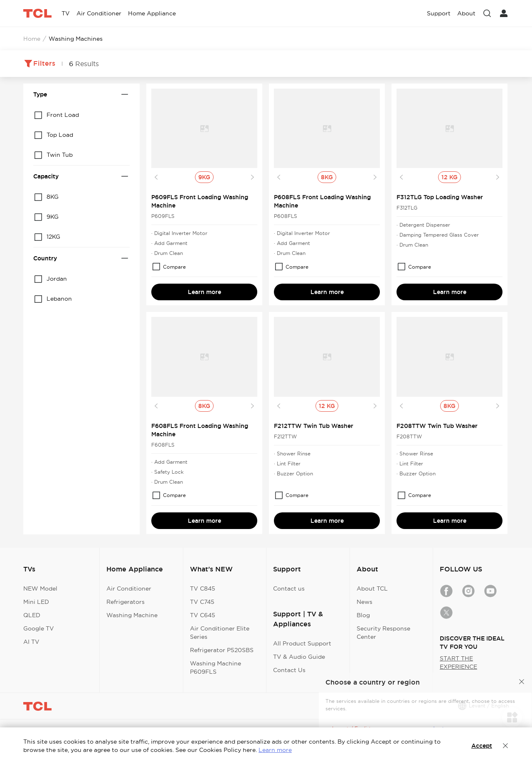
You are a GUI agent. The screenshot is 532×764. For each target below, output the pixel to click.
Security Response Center (383, 633)
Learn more (204, 292)
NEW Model (40, 588)
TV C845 (203, 588)
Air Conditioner (129, 588)
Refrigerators (126, 602)
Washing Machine (132, 615)
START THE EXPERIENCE (458, 663)
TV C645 (203, 615)
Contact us (289, 588)
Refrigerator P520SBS (222, 650)
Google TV (39, 628)
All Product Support (302, 643)
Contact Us (289, 670)
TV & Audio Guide (299, 657)
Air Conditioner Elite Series (220, 633)
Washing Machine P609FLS (216, 668)
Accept (482, 746)
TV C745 (202, 602)
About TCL (372, 588)
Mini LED (36, 602)
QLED (32, 615)
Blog (363, 615)
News (365, 602)
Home (32, 39)
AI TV (31, 642)
